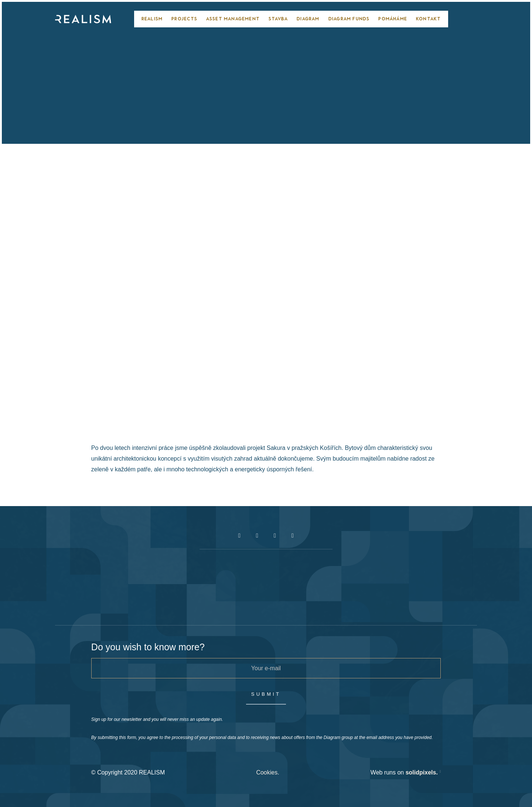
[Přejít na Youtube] (275, 536)
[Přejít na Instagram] (257, 536)
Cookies (267, 772)
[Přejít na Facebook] (239, 536)
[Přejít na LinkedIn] (293, 536)
